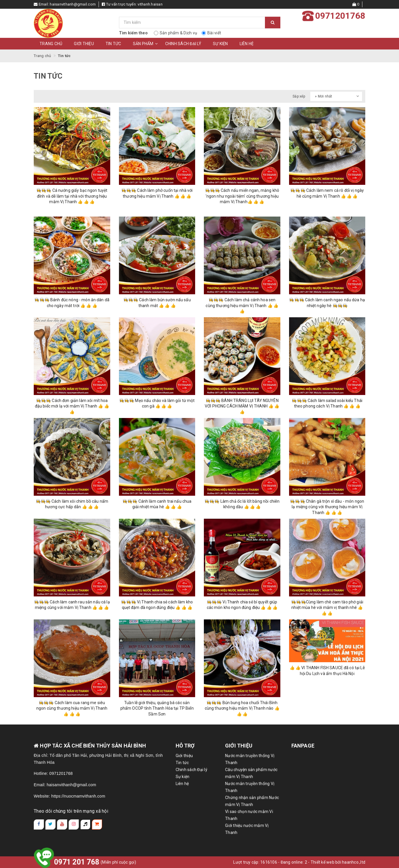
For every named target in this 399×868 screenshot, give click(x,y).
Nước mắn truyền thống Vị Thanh (250, 759)
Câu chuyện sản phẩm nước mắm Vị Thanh (251, 773)
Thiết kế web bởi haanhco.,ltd (338, 862)
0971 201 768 (77, 862)
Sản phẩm (146, 44)
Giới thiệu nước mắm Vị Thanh (247, 829)
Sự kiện (220, 44)
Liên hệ (247, 44)
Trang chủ (51, 44)
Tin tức (113, 44)
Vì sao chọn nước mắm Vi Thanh (249, 815)
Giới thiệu (84, 44)
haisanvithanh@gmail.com (73, 4)
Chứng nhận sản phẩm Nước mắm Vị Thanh (252, 801)
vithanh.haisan (150, 4)
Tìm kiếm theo (133, 33)
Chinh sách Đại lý (183, 44)
